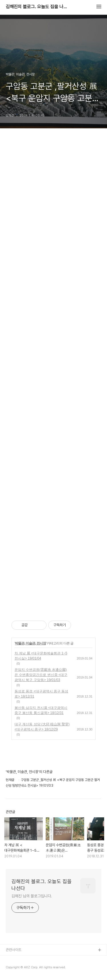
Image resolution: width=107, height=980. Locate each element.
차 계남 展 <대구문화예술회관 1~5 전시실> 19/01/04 (41, 656)
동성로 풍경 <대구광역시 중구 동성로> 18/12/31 (41, 694)
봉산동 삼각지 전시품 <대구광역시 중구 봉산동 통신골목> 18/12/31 (41, 710)
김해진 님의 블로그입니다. (32, 896)
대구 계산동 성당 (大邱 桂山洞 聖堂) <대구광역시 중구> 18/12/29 (42, 727)
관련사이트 (14, 950)
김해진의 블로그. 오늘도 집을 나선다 (37, 7)
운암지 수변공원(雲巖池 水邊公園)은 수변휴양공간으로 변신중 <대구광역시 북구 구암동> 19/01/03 (41, 675)
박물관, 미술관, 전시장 (30, 643)
